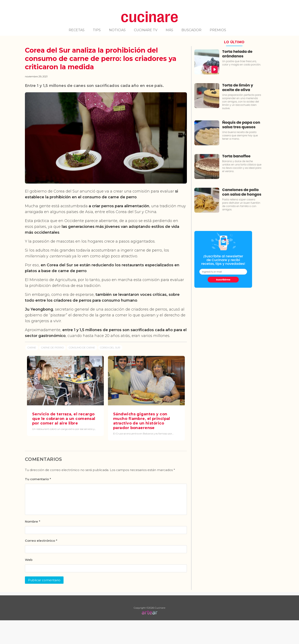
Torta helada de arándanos (237, 54)
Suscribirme (223, 280)
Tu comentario (38, 479)
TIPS (97, 30)
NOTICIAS (117, 30)
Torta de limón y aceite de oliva (238, 87)
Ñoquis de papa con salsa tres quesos (241, 125)
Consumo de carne (82, 347)
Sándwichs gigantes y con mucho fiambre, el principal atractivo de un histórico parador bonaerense (142, 421)
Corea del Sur (110, 347)
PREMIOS (218, 30)
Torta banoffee (236, 156)
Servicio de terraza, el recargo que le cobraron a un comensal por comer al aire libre (64, 419)
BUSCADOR (191, 30)
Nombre (33, 521)
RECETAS (77, 30)
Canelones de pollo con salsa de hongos (242, 192)
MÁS (169, 30)
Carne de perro (52, 347)
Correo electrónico (41, 541)
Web (29, 560)
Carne (32, 347)
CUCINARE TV (146, 30)
